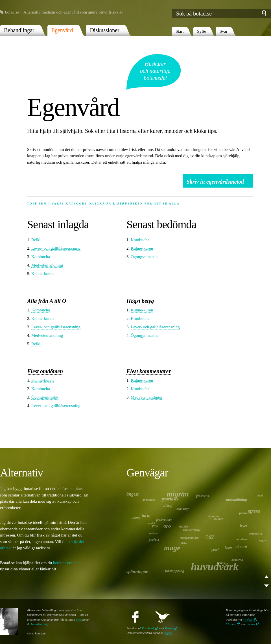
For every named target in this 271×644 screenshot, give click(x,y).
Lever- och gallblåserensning (56, 248)
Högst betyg (140, 301)
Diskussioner (104, 30)
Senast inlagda (58, 224)
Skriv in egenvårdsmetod (215, 182)
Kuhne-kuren (42, 274)
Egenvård (62, 30)
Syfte (202, 31)
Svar (224, 31)
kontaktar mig (40, 624)
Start (180, 31)
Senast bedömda (161, 224)
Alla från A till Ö (47, 301)
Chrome (231, 624)
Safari (251, 624)
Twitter (169, 628)
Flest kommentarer (149, 371)
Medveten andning (47, 265)
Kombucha (41, 257)
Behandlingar (19, 30)
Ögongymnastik (144, 257)
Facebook (148, 628)
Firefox (247, 619)
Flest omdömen (45, 371)
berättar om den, (67, 563)
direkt (167, 633)
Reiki (36, 240)
